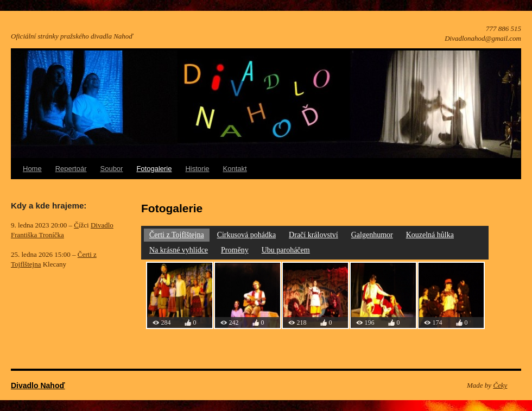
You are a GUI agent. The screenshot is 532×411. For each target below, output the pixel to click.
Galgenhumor (372, 235)
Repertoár (71, 169)
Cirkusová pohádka (246, 235)
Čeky (500, 385)
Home (32, 169)
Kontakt (235, 169)
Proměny (235, 250)
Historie (197, 169)
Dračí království (313, 235)
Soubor (112, 169)
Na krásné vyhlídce (179, 250)
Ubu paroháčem (286, 250)
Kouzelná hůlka (430, 235)
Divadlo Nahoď (38, 385)
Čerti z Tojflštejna (177, 235)
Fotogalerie (154, 169)
